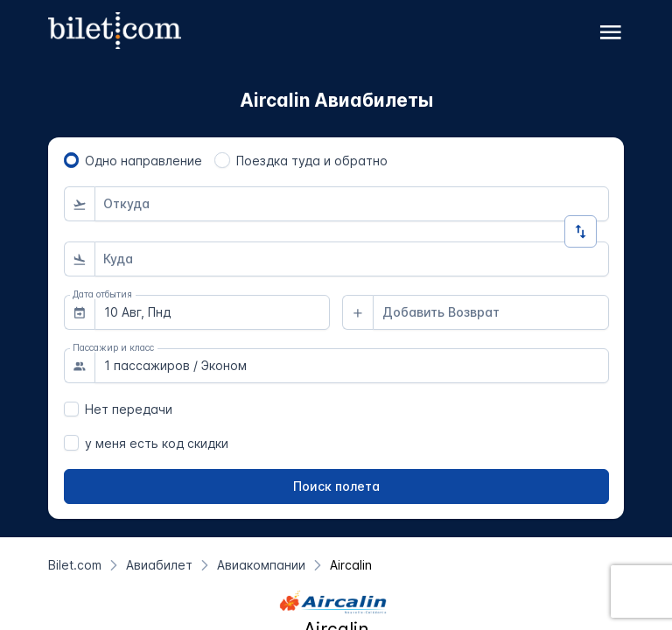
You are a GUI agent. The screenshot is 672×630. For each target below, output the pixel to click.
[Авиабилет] (159, 565)
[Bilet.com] (75, 565)
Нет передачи (129, 409)
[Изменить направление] (581, 231)
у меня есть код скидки (157, 443)
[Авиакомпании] (261, 565)
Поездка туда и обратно (312, 161)
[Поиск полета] (336, 486)
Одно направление (143, 161)
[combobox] (352, 204)
